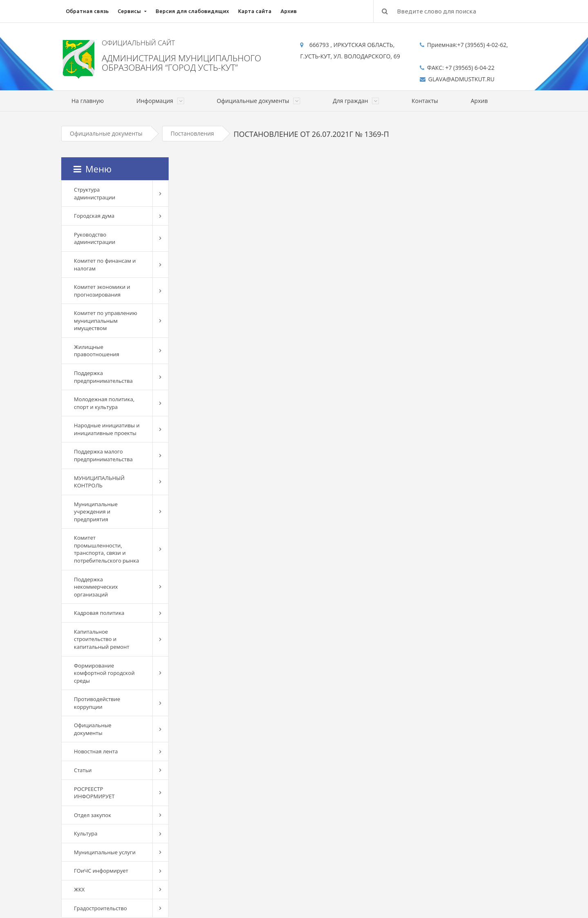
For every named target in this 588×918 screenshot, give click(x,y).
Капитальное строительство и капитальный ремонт (102, 639)
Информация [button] (160, 101)
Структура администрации (95, 193)
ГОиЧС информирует (101, 871)
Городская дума (94, 216)
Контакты (425, 101)
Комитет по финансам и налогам (105, 265)
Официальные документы (106, 133)
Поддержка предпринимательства (103, 377)
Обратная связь (87, 11)
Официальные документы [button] (258, 101)
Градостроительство (100, 908)
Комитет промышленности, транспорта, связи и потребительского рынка (106, 549)
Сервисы (129, 11)
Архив (289, 11)
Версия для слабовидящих (192, 11)
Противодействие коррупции (97, 703)
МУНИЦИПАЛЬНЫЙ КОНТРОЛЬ (99, 482)
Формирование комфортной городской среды (104, 673)
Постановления (192, 133)
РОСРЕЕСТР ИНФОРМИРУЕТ (94, 793)
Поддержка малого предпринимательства (103, 455)
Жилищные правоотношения (97, 351)
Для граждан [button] (356, 101)
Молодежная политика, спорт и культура (104, 403)
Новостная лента (96, 751)
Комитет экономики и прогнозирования (102, 291)
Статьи (83, 770)
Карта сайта (255, 11)
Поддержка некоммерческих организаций (96, 587)
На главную (88, 101)
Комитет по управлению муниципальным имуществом (106, 321)
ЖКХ (79, 889)
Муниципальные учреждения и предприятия (96, 512)
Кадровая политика (99, 613)
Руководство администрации (95, 238)
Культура (86, 833)
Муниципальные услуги (105, 852)
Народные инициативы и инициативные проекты (107, 429)
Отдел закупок (92, 815)
